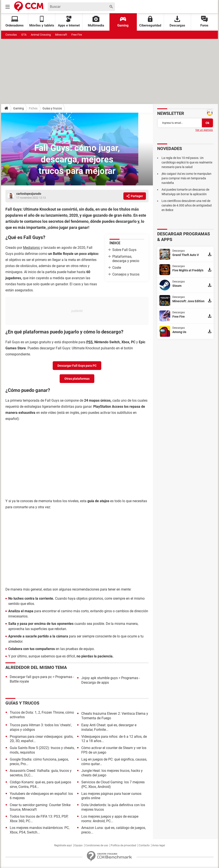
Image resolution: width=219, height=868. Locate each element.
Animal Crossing (41, 35)
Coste (117, 268)
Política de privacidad (123, 845)
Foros (204, 22)
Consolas (11, 35)
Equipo (78, 845)
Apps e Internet (69, 22)
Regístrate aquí (63, 845)
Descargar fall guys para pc (31, 677)
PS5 (89, 342)
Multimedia (96, 22)
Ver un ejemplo (204, 130)
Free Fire (77, 35)
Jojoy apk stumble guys (100, 678)
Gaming (123, 22)
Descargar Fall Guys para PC (77, 366)
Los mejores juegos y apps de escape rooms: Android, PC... (110, 819)
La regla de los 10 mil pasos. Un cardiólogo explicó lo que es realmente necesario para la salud (187, 162)
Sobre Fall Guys (124, 250)
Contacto (144, 845)
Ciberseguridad (150, 22)
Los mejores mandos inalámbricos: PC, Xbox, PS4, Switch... (40, 830)
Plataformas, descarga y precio (126, 259)
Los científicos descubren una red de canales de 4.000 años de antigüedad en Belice (187, 205)
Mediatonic (32, 248)
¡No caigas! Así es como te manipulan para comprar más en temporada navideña (186, 178)
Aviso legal (159, 845)
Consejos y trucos (126, 274)
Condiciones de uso (97, 845)
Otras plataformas (77, 379)
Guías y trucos (52, 108)
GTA (24, 35)
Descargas (177, 22)
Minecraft (61, 35)
